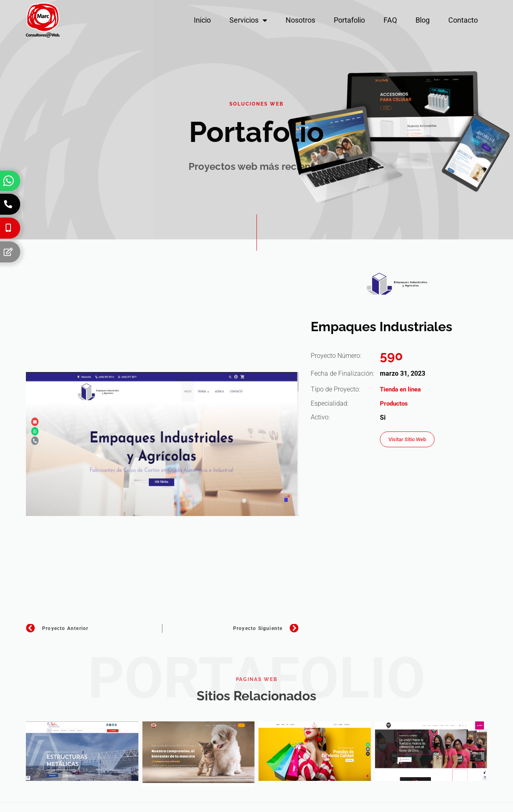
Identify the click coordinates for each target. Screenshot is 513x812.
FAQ (390, 20)
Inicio (202, 20)
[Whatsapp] (8, 181)
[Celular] (8, 228)
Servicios (248, 20)
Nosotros (300, 20)
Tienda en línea (402, 389)
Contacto (463, 20)
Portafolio (349, 20)
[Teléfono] (8, 204)
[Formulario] (8, 252)
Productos (395, 403)
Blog (423, 20)
